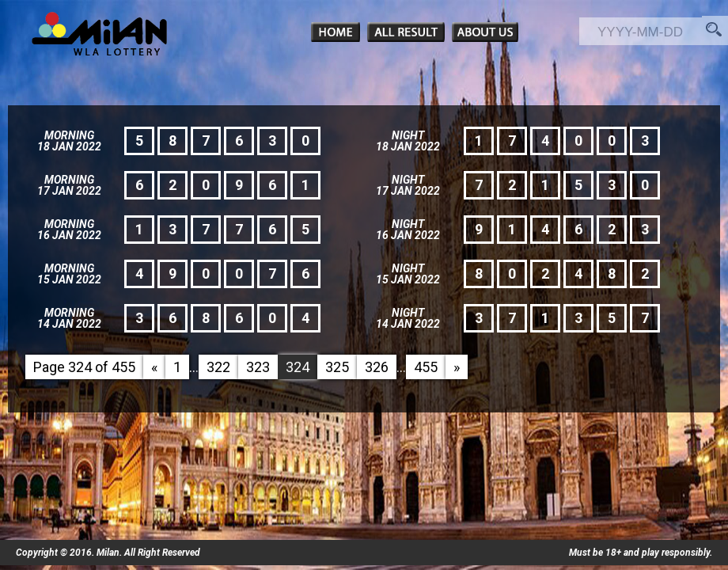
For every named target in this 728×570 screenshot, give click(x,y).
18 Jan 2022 (69, 146)
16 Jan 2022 (69, 235)
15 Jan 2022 (69, 279)
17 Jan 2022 (69, 191)
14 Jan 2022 (69, 324)
